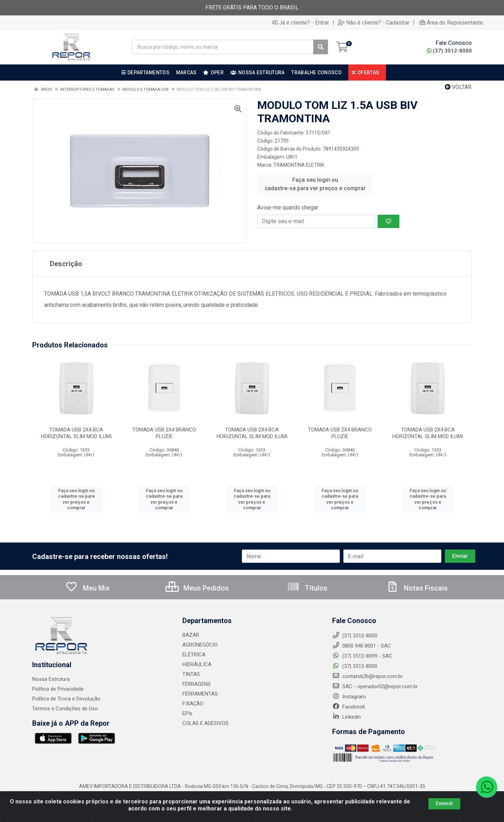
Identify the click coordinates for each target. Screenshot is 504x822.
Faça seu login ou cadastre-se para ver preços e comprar (315, 184)
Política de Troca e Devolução (66, 699)
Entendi (444, 803)
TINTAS (191, 674)
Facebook (349, 707)
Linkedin (346, 717)
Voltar (458, 87)
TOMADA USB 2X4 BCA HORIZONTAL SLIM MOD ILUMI (76, 433)
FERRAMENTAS (200, 694)
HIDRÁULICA (197, 664)
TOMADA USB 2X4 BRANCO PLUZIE (164, 433)
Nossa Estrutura (51, 679)
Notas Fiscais (417, 588)
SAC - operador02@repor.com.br (375, 686)
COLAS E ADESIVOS (205, 723)
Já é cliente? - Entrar (300, 22)
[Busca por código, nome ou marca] (223, 47)
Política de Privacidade (58, 689)
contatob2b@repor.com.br (367, 676)
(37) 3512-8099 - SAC (362, 656)
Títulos (307, 588)
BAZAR (191, 635)
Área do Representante (451, 22)
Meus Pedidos (197, 588)
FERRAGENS (197, 684)
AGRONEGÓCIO (200, 645)
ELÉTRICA (194, 655)
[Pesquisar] (321, 47)
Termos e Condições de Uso (65, 709)
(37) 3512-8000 (449, 51)
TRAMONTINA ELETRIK (299, 165)
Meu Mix (87, 588)
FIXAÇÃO (193, 704)
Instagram (349, 697)
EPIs (187, 713)
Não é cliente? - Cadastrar (374, 22)
